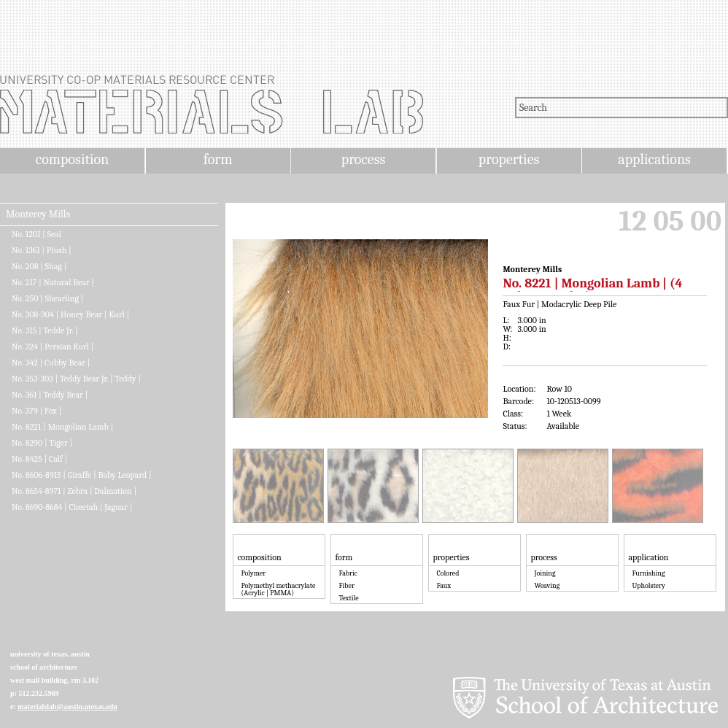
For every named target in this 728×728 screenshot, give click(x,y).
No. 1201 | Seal (36, 234)
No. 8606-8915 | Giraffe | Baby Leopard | (82, 475)
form (218, 159)
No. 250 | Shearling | (47, 298)
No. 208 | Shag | (39, 266)
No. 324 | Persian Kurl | (53, 346)
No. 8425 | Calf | (39, 459)
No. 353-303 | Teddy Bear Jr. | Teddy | (76, 379)
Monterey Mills (38, 214)
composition (72, 159)
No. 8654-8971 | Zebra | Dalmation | (74, 491)
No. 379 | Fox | (36, 411)
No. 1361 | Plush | (42, 250)
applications (654, 159)
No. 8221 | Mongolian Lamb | (62, 427)
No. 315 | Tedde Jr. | (45, 330)
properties (509, 159)
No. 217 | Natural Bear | (53, 282)
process (364, 159)
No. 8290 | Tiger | (42, 443)
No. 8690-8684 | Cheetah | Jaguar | (72, 507)
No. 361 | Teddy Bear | (50, 395)
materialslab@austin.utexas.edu (67, 706)
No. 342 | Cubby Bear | (51, 363)
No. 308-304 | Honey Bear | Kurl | (70, 314)
